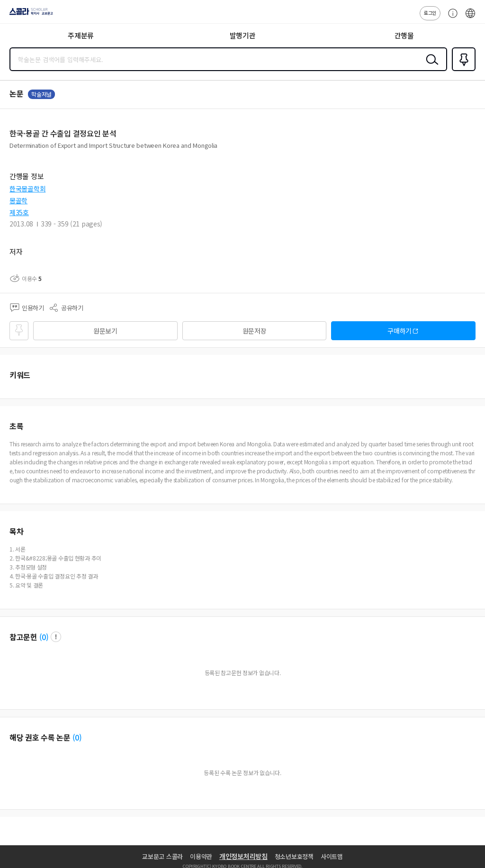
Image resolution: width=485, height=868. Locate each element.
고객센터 (450, 18)
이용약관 (201, 856)
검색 (430, 67)
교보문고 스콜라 (162, 856)
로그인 (430, 13)
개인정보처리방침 (243, 856)
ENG (470, 18)
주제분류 (81, 35)
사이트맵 (332, 856)
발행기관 (243, 35)
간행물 (404, 35)
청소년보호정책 (294, 856)
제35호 (19, 212)
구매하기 (400, 331)
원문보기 (105, 331)
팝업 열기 (56, 637)
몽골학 (18, 200)
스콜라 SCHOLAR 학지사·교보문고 (29, 15)
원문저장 (255, 331)
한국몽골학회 (27, 189)
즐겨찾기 (462, 70)
